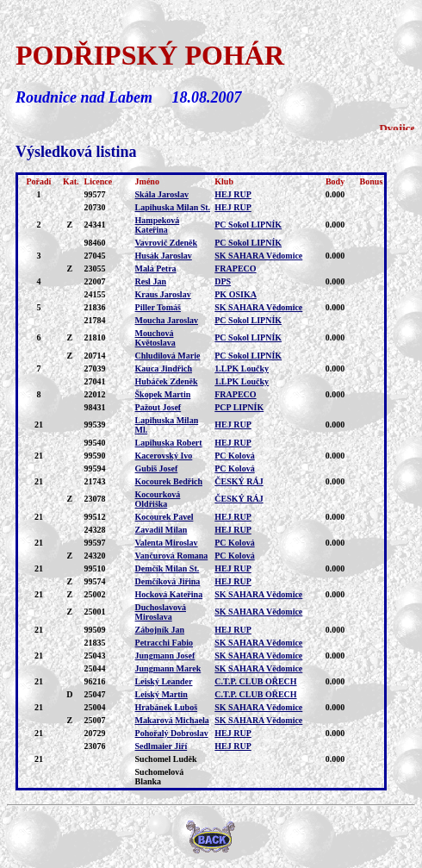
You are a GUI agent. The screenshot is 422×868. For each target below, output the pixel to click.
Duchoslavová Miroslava (161, 612)
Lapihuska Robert (169, 443)
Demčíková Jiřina (168, 581)
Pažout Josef (158, 407)
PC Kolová (234, 456)
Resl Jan (151, 281)
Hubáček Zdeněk (167, 381)
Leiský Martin (161, 694)
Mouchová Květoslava (155, 338)
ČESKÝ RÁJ (239, 481)
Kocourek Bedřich (169, 481)
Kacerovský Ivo (164, 456)
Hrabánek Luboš (167, 707)
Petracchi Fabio (164, 643)
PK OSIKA (236, 294)
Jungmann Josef (165, 656)
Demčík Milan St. (168, 568)
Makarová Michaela (172, 720)
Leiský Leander (164, 681)
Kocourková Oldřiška (158, 499)
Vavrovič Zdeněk (167, 243)
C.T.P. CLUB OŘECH (255, 681)
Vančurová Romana (172, 556)
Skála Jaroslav (162, 194)
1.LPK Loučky (242, 368)
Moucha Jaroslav (167, 320)
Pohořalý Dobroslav (172, 733)
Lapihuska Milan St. (173, 207)
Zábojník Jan (160, 630)
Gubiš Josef (157, 468)
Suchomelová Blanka (160, 777)
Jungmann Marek (168, 668)
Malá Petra (156, 269)
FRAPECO (235, 269)
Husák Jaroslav (164, 256)
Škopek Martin (163, 394)
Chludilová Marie (168, 356)
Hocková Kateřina (169, 594)
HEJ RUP (233, 194)
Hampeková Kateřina (158, 225)
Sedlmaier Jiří (161, 746)
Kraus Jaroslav (163, 294)
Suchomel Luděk (166, 759)
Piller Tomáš (158, 307)
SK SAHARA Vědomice (258, 256)
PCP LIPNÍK (239, 407)
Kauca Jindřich (164, 368)
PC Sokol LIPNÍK (248, 225)
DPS (223, 281)
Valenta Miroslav (167, 543)
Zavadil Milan (161, 530)
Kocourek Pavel (164, 517)
